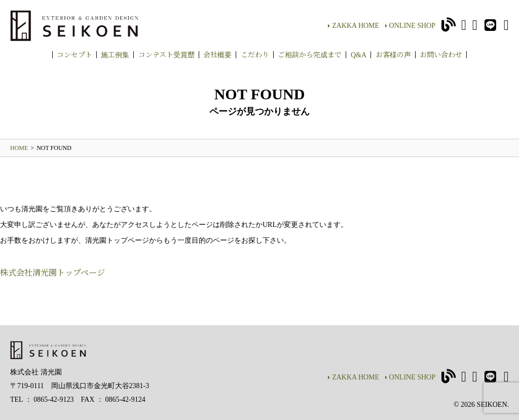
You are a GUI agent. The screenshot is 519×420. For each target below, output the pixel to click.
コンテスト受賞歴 (166, 54)
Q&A (359, 54)
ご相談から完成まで (310, 54)
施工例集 (115, 54)
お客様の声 (393, 54)
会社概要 (217, 54)
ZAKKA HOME (354, 26)
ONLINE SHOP (410, 26)
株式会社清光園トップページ (52, 272)
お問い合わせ (441, 54)
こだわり (255, 54)
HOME (19, 148)
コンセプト (75, 54)
